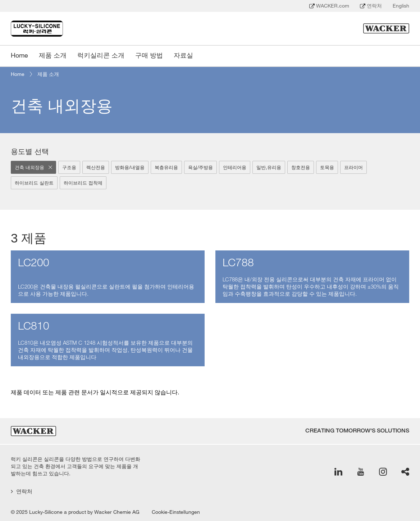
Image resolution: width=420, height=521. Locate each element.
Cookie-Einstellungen (176, 512)
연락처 (371, 6)
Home (18, 74)
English (401, 6)
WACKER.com (329, 6)
